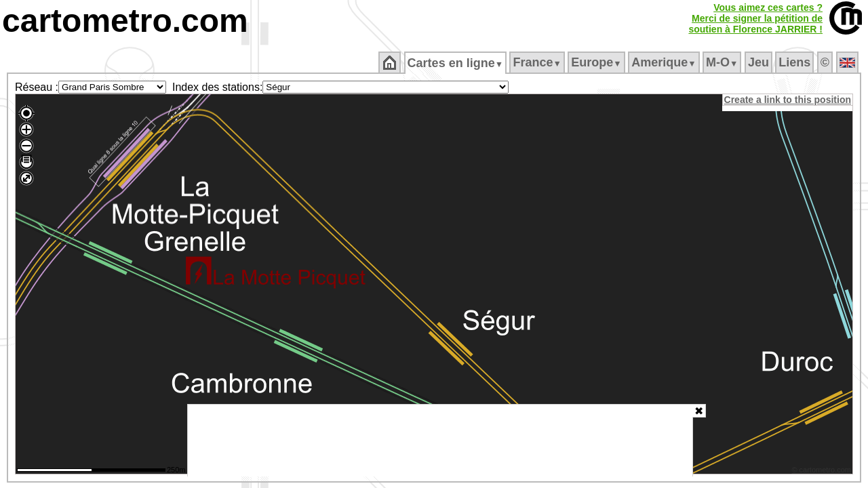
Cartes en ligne (456, 63)
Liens (796, 62)
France (538, 62)
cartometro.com (125, 21)
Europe (597, 62)
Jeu (759, 62)
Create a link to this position (788, 100)
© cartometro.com (823, 472)
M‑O (723, 62)
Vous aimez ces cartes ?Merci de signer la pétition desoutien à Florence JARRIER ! (755, 18)
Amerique (665, 62)
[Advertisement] (440, 441)
